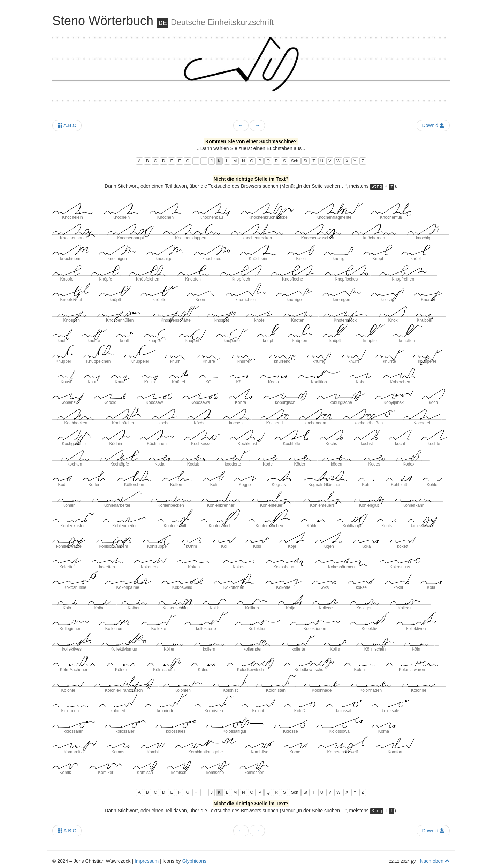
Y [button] (355, 161)
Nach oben (435, 861)
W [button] (338, 161)
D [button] (164, 161)
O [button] (252, 161)
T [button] (314, 161)
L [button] (227, 161)
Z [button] (363, 161)
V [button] (330, 161)
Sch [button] (295, 161)
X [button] (347, 161)
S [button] (284, 161)
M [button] (235, 161)
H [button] (196, 161)
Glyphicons (194, 861)
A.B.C (67, 125)
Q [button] (268, 161)
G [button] (187, 161)
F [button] (179, 161)
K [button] (219, 161)
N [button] (244, 161)
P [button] (260, 161)
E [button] (172, 161)
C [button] (155, 161)
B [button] (147, 161)
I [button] (204, 161)
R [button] (277, 161)
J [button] (212, 161)
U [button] (322, 161)
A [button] (139, 161)
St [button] (305, 161)
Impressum (147, 861)
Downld (433, 125)
